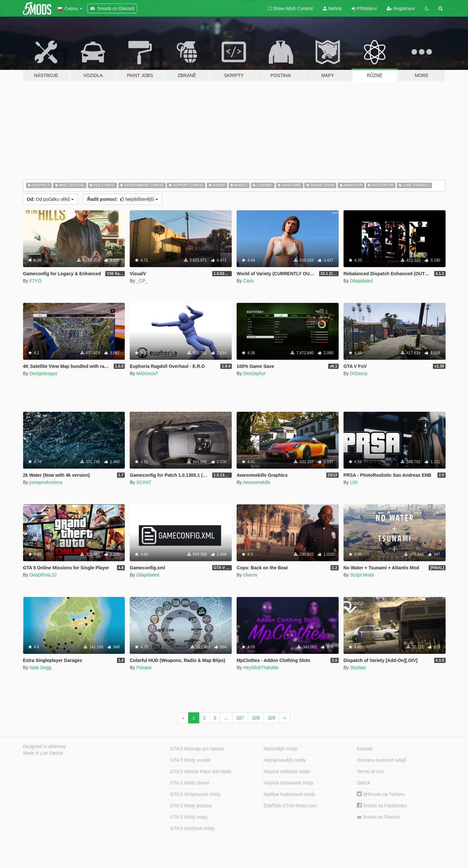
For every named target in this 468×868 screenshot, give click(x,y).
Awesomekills (257, 482)
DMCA (364, 783)
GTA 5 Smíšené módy (192, 828)
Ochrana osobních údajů (382, 760)
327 (240, 718)
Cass (248, 281)
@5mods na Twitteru (381, 794)
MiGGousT (147, 373)
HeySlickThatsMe (261, 667)
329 (272, 718)
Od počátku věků (51, 199)
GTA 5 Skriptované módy (195, 794)
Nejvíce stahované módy (288, 783)
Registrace (401, 8)
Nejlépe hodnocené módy (289, 794)
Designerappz (44, 373)
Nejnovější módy (280, 749)
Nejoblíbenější (123, 199)
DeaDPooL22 (43, 575)
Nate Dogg (40, 667)
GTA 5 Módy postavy (191, 806)
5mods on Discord (378, 817)
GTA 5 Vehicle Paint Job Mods (201, 771)
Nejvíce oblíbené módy (287, 771)
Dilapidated (361, 281)
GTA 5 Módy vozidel (190, 760)
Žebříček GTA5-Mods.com (290, 806)
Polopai (144, 667)
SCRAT (144, 482)
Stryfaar (358, 667)
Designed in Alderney (45, 746)
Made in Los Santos (43, 753)
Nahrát (332, 8)
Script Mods (362, 575)
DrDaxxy (359, 373)
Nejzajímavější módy (285, 760)
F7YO (36, 281)
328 (256, 718)
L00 (354, 482)
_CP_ (142, 281)
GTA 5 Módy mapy (189, 817)
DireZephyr (254, 373)
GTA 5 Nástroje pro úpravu (197, 749)
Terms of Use (370, 771)
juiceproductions (46, 482)
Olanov (250, 575)
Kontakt (364, 749)
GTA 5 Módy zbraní (190, 783)
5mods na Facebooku (382, 806)
